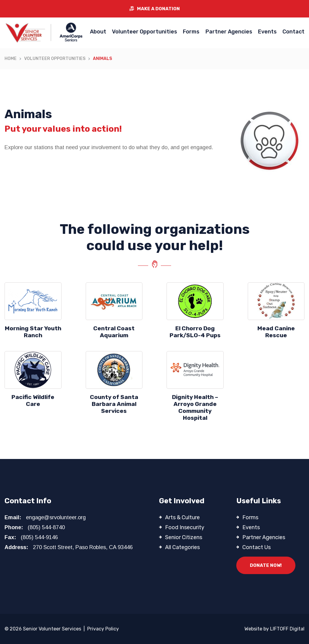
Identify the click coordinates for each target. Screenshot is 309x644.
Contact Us (256, 547)
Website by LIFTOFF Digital (274, 629)
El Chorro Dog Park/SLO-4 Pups (195, 332)
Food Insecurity (185, 527)
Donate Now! (266, 565)
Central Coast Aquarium (114, 332)
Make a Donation (155, 9)
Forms (191, 32)
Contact (293, 32)
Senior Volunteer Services (52, 629)
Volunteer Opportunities (145, 32)
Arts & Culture (182, 517)
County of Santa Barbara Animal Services (114, 404)
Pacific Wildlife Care (33, 401)
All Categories (182, 547)
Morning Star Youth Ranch (33, 332)
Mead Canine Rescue (276, 332)
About (98, 32)
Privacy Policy (103, 629)
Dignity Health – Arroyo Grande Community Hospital (195, 407)
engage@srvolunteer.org (56, 517)
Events (267, 32)
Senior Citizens (184, 537)
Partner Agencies (229, 32)
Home (11, 59)
